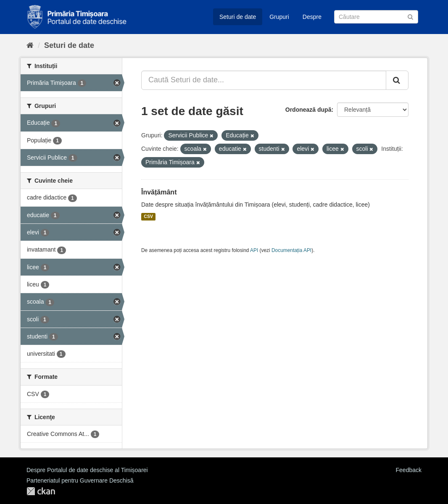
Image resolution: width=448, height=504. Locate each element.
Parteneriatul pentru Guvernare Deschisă (80, 480)
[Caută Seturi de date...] (264, 80)
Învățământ (159, 192)
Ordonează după (308, 110)
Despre (312, 17)
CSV (148, 217)
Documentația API (291, 250)
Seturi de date (238, 17)
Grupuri (279, 17)
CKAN (41, 491)
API (254, 250)
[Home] (30, 45)
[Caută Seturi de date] (376, 17)
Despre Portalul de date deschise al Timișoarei (87, 470)
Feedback (409, 470)
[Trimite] (410, 16)
